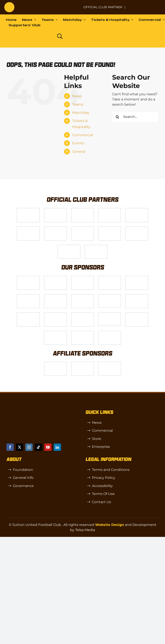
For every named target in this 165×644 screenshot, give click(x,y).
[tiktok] (38, 447)
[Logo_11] (55, 228)
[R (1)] (82, 364)
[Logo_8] (110, 278)
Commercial (83, 135)
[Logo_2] (28, 228)
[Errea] (82, 333)
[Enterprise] (69, 247)
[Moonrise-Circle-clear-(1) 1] (82, 314)
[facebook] (10, 447)
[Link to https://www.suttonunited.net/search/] (60, 36)
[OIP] (110, 364)
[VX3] (55, 210)
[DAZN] (96, 247)
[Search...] (135, 117)
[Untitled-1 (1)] (145, 4)
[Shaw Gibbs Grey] (137, 314)
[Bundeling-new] (82, 296)
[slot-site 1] (137, 296)
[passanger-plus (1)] (55, 314)
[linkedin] (57, 447)
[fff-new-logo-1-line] (137, 228)
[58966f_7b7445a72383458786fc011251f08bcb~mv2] (110, 296)
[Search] (118, 117)
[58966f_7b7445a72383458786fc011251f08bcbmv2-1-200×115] (110, 314)
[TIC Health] (55, 333)
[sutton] (9, 4)
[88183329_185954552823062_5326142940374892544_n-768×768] (55, 296)
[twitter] (20, 447)
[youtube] (48, 447)
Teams (78, 104)
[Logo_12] (110, 210)
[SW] (55, 364)
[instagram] (29, 447)
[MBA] (137, 278)
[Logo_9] (137, 210)
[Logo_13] (28, 296)
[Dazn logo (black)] (44, 36)
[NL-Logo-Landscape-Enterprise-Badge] (75, 5)
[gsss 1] (110, 228)
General (79, 152)
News (77, 96)
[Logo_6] (55, 278)
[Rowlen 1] (28, 314)
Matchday (81, 113)
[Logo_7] (82, 278)
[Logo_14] (82, 210)
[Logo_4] (82, 228)
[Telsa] (28, 210)
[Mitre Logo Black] (110, 333)
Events (78, 143)
